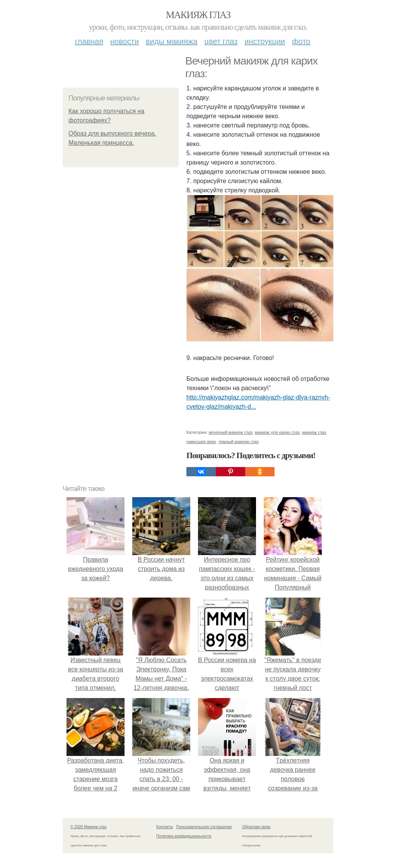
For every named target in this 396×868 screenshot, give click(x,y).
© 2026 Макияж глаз (88, 827)
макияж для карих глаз (277, 432)
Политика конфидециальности (184, 836)
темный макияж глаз (239, 442)
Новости (125, 41)
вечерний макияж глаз (231, 432)
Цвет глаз (221, 41)
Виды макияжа (172, 41)
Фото (301, 41)
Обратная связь (256, 827)
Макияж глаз (198, 15)
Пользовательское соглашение (204, 827)
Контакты (165, 827)
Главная (89, 41)
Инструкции (265, 41)
